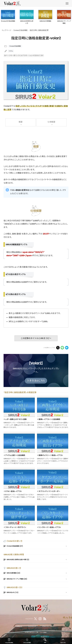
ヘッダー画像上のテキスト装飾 (15, 419)
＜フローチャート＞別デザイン (15, 527)
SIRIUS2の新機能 (45, 21)
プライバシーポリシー (49, 626)
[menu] (67, 3)
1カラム (11, 51)
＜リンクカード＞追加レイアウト (49, 527)
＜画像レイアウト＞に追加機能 (49, 419)
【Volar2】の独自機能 (8, 21)
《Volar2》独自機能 (15, 46)
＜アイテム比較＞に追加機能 (14, 455)
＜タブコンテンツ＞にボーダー (49, 491)
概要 (21, 122)
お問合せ (19, 626)
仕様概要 (51, 122)
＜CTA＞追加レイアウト (13, 491)
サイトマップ (32, 626)
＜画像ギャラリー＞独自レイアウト (50, 455)
